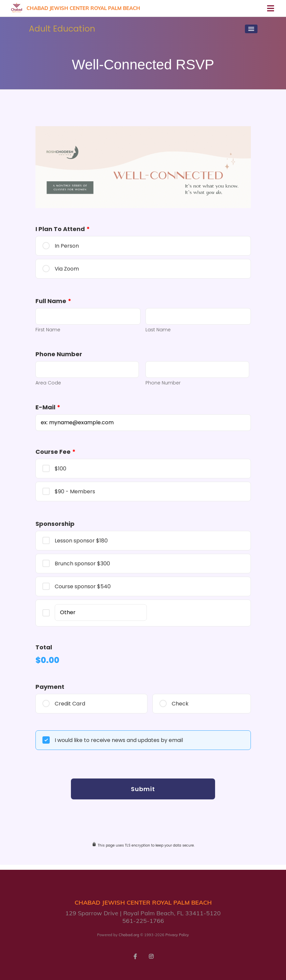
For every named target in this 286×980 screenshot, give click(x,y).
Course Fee (56, 452)
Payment (50, 687)
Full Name (53, 301)
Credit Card (70, 704)
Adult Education (62, 29)
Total (44, 647)
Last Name (158, 330)
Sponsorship (55, 524)
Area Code (48, 383)
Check (180, 704)
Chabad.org (129, 935)
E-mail (48, 407)
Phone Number (59, 354)
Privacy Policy (177, 935)
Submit (143, 789)
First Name (48, 330)
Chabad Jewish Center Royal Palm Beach (83, 8)
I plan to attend (63, 229)
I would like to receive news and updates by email (119, 740)
